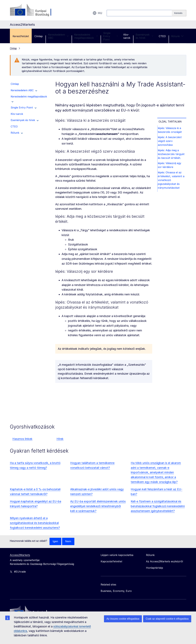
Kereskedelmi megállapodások (86, 36)
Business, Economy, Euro (116, 591)
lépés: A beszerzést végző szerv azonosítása (171, 142)
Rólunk (177, 36)
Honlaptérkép (155, 568)
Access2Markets (20, 555)
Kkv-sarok (127, 36)
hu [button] (97, 13)
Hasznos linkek (22, 439)
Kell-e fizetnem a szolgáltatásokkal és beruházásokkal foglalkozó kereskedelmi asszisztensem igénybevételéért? (158, 506)
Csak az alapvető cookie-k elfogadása (167, 619)
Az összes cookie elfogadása (123, 619)
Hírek (60, 439)
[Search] (179, 13)
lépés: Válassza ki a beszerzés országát (171, 130)
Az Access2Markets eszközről (164, 562)
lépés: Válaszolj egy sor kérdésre (170, 168)
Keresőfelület (21, 36)
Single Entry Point (110, 36)
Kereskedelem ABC (58, 36)
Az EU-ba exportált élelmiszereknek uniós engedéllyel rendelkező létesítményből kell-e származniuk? (98, 506)
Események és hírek (144, 36)
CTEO (162, 36)
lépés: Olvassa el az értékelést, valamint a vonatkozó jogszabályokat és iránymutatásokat (172, 183)
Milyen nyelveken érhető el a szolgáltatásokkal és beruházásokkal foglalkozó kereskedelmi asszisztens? (35, 523)
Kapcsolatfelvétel (111, 562)
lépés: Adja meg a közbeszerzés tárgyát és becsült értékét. (172, 156)
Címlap (39, 36)
